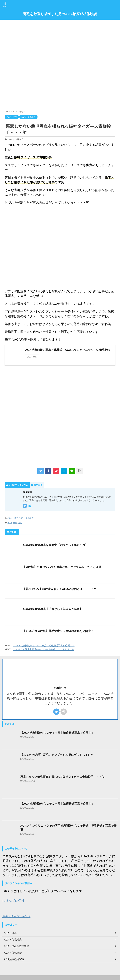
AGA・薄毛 (13, 518)
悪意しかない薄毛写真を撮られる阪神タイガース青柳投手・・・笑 (62, 777)
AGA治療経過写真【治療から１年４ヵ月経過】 (52, 609)
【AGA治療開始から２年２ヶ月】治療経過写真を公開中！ (44, 646)
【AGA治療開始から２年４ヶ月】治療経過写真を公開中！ (57, 733)
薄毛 (20, 523)
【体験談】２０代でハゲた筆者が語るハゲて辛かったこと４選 (62, 567)
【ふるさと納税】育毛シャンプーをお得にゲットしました (44, 649)
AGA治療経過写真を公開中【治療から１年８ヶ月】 (55, 545)
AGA (10, 523)
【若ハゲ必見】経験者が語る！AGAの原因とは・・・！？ (60, 589)
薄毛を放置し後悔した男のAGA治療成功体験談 (60, 14)
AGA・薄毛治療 (26, 518)
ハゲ (15, 523)
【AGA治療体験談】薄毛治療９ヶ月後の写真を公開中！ (58, 631)
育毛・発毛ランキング (16, 916)
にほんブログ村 (13, 901)
